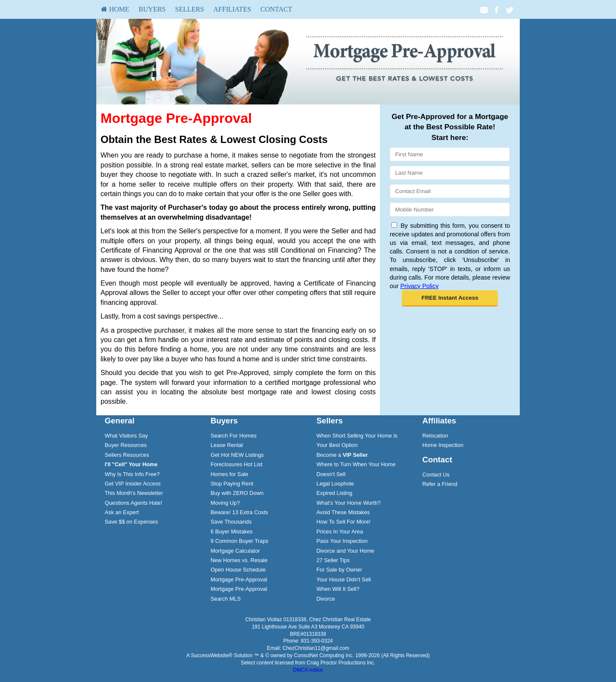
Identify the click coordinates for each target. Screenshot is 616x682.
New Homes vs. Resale (239, 560)
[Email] (450, 191)
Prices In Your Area (340, 532)
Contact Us (436, 475)
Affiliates (232, 9)
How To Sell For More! (344, 522)
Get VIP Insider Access (133, 484)
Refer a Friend (440, 484)
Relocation (435, 436)
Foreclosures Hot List (236, 464)
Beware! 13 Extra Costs (239, 512)
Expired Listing (335, 493)
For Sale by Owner (339, 570)
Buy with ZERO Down (237, 493)
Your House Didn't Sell (344, 579)
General (120, 421)
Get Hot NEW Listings (237, 455)
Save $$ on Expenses (132, 522)
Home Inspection (443, 445)
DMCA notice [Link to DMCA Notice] (308, 670)
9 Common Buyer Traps (239, 541)
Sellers (190, 9)
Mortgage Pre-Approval (239, 579)
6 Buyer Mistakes (231, 532)
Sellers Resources (127, 455)
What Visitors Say (126, 436)
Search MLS (225, 599)
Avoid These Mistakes (343, 512)
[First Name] (450, 154)
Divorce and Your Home (345, 551)
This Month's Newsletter (134, 493)
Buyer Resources (126, 445)
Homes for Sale (229, 474)
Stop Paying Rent (232, 484)
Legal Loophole (335, 484)
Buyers (152, 9)
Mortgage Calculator (235, 551)
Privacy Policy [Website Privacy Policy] (420, 286)
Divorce (326, 599)
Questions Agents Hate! (133, 503)
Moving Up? (225, 503)
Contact (276, 9)
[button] (450, 298)
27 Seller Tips (333, 560)
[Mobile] (450, 210)
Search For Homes (233, 436)
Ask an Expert (122, 512)
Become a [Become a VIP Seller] (342, 455)
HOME (115, 9)
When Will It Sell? (338, 589)
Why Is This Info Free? (132, 474)
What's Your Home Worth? (349, 503)
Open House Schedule (238, 570)
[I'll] (131, 464)
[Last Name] (450, 173)
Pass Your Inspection (342, 541)
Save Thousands (231, 522)
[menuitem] (115, 9)
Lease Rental (227, 445)
